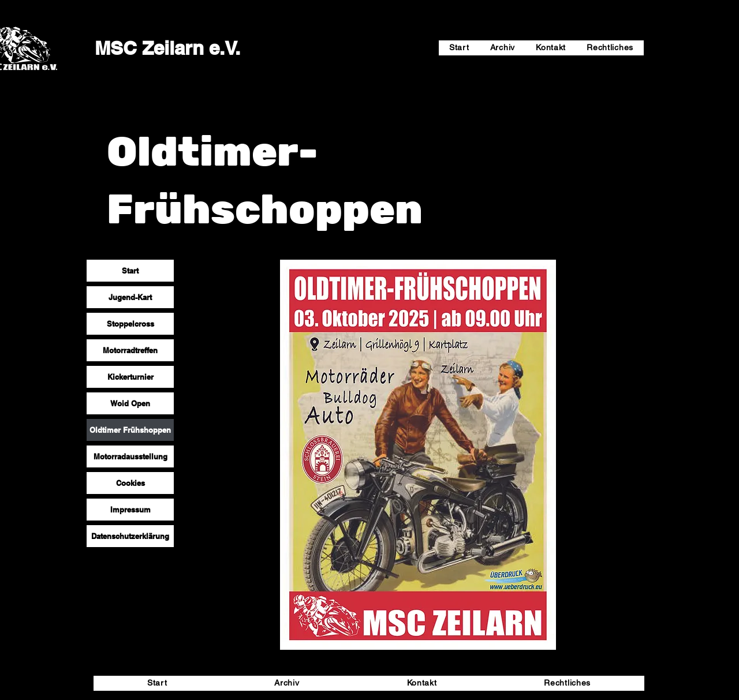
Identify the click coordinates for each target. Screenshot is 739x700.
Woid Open (130, 403)
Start (130, 271)
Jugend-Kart (130, 297)
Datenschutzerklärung (130, 536)
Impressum (130, 510)
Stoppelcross (130, 324)
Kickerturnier (130, 377)
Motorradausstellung (130, 456)
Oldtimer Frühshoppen (130, 430)
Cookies (130, 483)
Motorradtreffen (130, 350)
